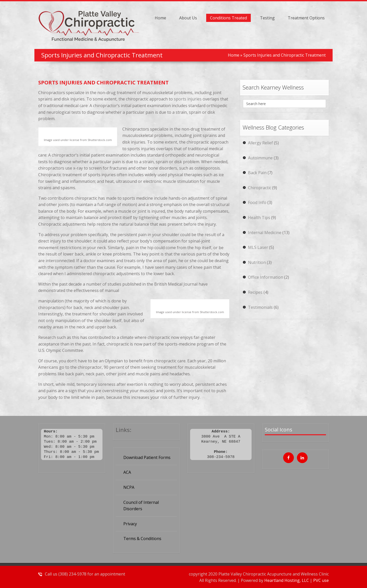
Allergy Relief (260, 143)
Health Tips (259, 218)
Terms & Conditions (142, 539)
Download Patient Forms (147, 457)
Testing (267, 18)
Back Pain (257, 173)
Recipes (255, 292)
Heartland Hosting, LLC (287, 580)
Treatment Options (306, 18)
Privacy (130, 524)
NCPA (129, 487)
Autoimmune (260, 158)
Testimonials (260, 307)
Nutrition (257, 262)
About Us (188, 18)
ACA (127, 472)
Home (160, 18)
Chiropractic (260, 188)
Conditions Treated (228, 18)
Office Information (266, 277)
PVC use (321, 580)
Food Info (257, 202)
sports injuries (188, 99)
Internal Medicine (265, 233)
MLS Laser (258, 247)
